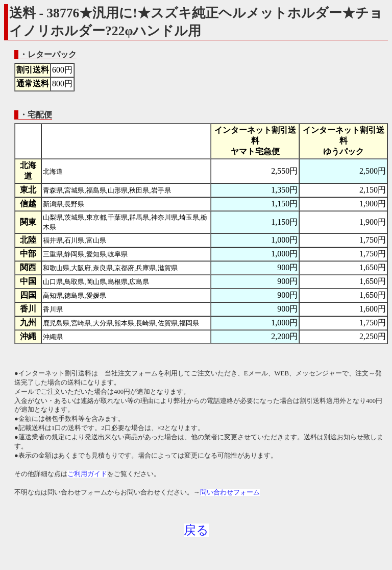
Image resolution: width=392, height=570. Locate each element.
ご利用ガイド (87, 474)
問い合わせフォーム (230, 492)
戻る (196, 530)
